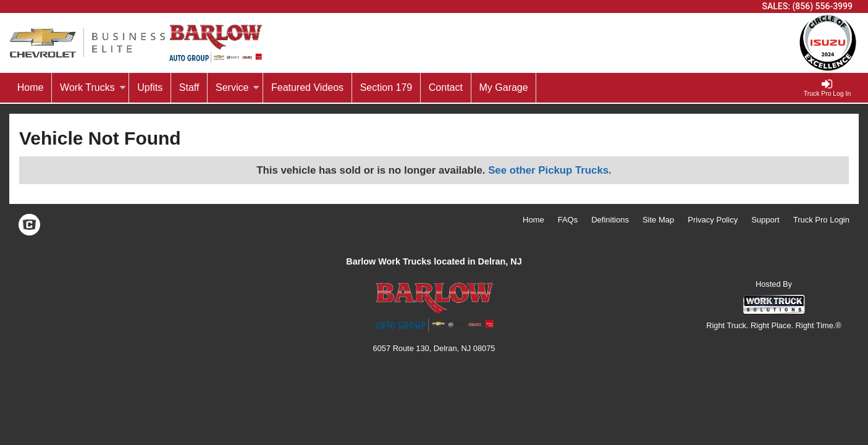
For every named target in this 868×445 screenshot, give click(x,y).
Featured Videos (307, 87)
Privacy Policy (713, 220)
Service (238, 87)
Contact (446, 87)
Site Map (658, 220)
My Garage (504, 87)
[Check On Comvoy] (29, 226)
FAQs (568, 220)
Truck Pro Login (821, 220)
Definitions (610, 220)
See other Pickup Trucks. (550, 170)
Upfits (150, 87)
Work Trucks (93, 87)
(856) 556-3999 (822, 6)
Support (765, 220)
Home (31, 87)
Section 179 (386, 87)
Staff (189, 87)
